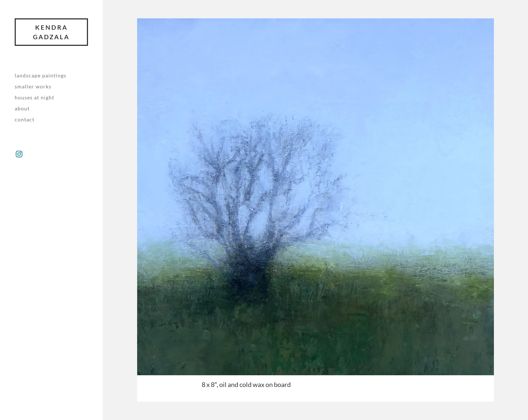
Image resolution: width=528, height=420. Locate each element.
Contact (25, 119)
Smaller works (33, 86)
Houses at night (34, 97)
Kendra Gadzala (51, 32)
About (22, 108)
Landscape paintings (41, 75)
